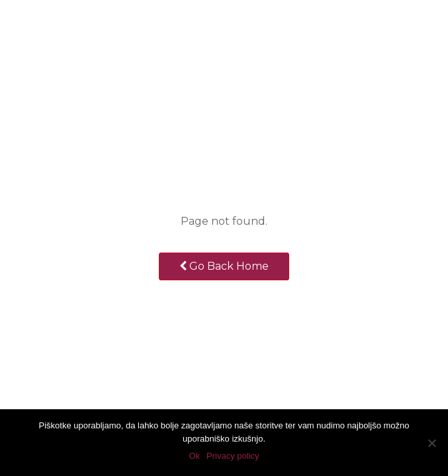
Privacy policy (233, 456)
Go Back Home (224, 266)
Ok (194, 456)
